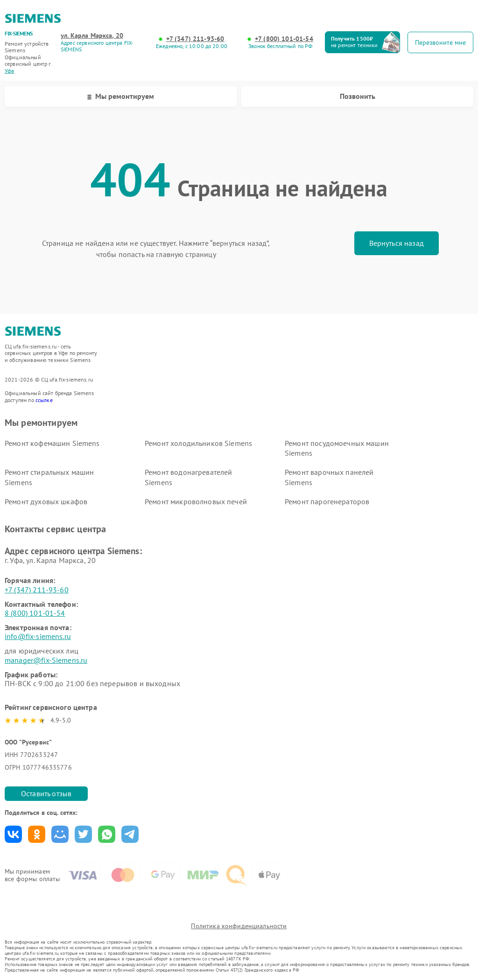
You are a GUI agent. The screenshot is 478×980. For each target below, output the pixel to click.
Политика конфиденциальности (239, 926)
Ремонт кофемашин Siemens (52, 443)
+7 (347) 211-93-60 (195, 39)
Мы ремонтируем (121, 96)
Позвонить (358, 96)
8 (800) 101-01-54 (35, 613)
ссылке (44, 400)
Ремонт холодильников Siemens (198, 443)
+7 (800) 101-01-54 (284, 39)
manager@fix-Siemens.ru (46, 660)
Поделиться (13, 834)
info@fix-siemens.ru (38, 636)
